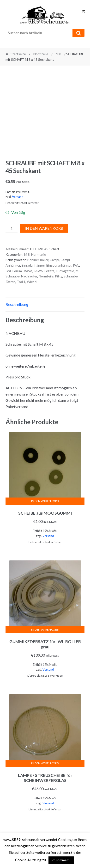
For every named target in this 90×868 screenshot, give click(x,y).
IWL (76, 265)
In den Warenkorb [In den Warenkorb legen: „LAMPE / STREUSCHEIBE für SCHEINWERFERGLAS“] (45, 763)
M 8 (58, 54)
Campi (54, 260)
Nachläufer (29, 276)
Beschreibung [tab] (17, 304)
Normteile (41, 54)
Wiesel (32, 282)
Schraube (71, 276)
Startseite (18, 54)
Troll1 (21, 282)
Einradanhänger (33, 265)
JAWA (28, 271)
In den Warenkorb (44, 228)
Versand (18, 197)
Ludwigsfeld (65, 271)
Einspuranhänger (59, 265)
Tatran (10, 282)
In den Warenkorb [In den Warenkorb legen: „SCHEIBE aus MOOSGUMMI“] (45, 501)
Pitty (59, 276)
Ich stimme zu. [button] (61, 860)
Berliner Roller (38, 260)
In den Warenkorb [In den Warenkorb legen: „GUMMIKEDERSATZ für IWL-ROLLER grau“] (45, 629)
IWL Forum (14, 271)
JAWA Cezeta (44, 271)
